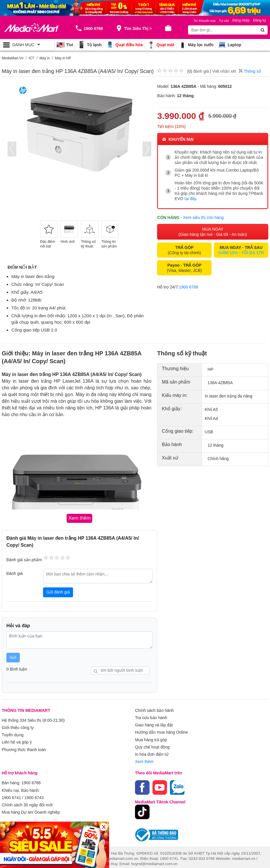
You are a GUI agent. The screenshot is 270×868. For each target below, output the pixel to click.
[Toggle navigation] (27, 45)
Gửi (13, 657)
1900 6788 (189, 286)
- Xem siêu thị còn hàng (202, 217)
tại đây (190, 199)
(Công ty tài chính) (184, 249)
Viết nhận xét (224, 71)
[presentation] (12, 149)
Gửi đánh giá (58, 592)
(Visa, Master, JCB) (184, 267)
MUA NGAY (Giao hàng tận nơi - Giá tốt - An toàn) (213, 231)
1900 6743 (34, 794)
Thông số (250, 71)
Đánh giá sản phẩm (24, 559)
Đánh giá (15, 573)
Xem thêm (144, 759)
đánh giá (201, 71)
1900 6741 (11, 794)
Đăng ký (260, 20)
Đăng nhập (241, 20)
